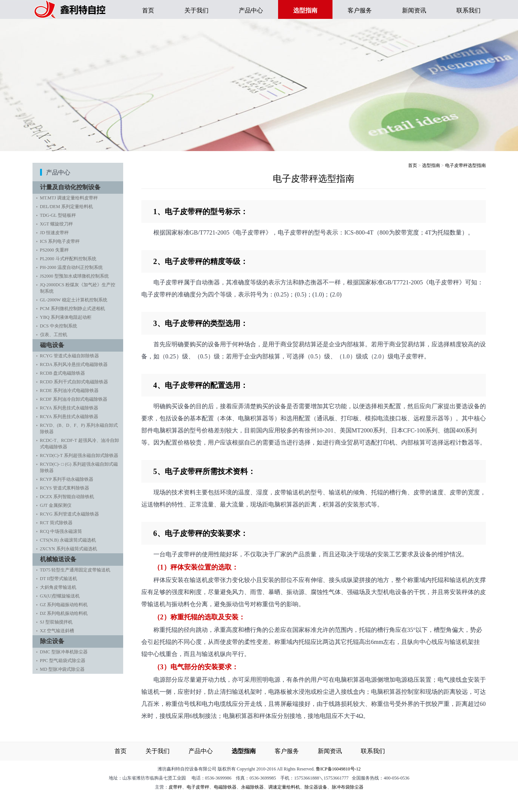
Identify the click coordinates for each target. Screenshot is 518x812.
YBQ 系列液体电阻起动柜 (66, 317)
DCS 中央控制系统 (59, 326)
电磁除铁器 (225, 787)
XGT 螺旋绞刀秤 (56, 224)
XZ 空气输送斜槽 (57, 631)
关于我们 (196, 10)
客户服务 (360, 10)
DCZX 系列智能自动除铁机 (67, 497)
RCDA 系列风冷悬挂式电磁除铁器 (74, 364)
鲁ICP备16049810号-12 (338, 769)
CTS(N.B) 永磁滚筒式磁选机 (68, 540)
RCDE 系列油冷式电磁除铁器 (69, 391)
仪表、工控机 (54, 335)
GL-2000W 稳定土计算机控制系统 (74, 300)
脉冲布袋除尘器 (348, 787)
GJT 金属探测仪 (56, 505)
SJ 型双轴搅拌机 (56, 622)
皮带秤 (175, 787)
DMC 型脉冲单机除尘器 (64, 652)
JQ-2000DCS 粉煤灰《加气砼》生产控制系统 (78, 288)
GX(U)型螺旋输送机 (60, 596)
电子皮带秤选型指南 (465, 165)
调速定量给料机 (284, 787)
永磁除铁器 (252, 787)
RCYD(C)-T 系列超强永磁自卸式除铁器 (79, 455)
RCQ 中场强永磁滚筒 (61, 531)
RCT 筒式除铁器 (56, 523)
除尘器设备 (316, 787)
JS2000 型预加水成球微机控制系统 (74, 276)
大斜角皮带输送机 (58, 587)
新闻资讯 (414, 10)
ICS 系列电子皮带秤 (60, 241)
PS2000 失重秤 (54, 250)
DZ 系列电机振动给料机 (64, 613)
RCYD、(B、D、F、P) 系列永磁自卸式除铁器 (79, 428)
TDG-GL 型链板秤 (58, 215)
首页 (148, 10)
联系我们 (469, 10)
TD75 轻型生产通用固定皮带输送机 (75, 570)
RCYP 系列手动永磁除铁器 (67, 479)
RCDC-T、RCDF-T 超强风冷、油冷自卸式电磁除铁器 (80, 444)
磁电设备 (54, 345)
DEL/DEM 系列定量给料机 (66, 207)
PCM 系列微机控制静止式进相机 (73, 309)
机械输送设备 (60, 559)
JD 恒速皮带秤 (54, 233)
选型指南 (431, 165)
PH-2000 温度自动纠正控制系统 (71, 267)
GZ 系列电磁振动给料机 (64, 605)
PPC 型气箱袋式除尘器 (63, 661)
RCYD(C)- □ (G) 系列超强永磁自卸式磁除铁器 (79, 467)
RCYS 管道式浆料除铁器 (65, 488)
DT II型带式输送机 (59, 579)
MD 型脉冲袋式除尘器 (62, 669)
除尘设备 (54, 641)
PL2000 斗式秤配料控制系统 (68, 259)
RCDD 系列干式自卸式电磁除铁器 (74, 382)
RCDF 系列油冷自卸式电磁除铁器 (74, 399)
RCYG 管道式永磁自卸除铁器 (70, 356)
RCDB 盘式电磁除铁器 (63, 373)
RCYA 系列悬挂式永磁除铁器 (69, 408)
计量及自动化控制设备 (72, 187)
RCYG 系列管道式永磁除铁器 (70, 514)
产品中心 (251, 10)
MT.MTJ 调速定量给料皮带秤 (69, 198)
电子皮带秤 (198, 787)
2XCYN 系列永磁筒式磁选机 (69, 549)
